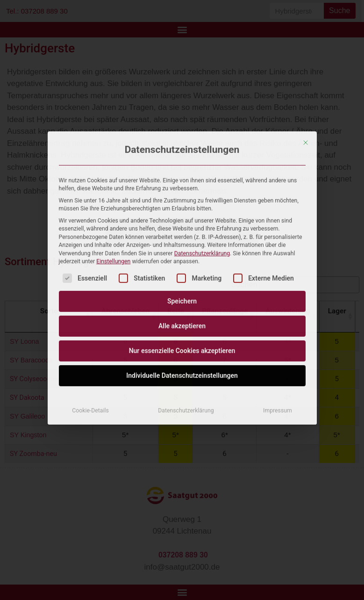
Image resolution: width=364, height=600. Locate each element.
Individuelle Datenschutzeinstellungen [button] (182, 282)
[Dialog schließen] (306, 49)
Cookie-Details (90, 317)
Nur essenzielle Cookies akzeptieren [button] (182, 257)
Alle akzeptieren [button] (182, 232)
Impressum (278, 317)
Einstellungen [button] (113, 167)
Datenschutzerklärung (202, 159)
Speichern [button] (182, 208)
